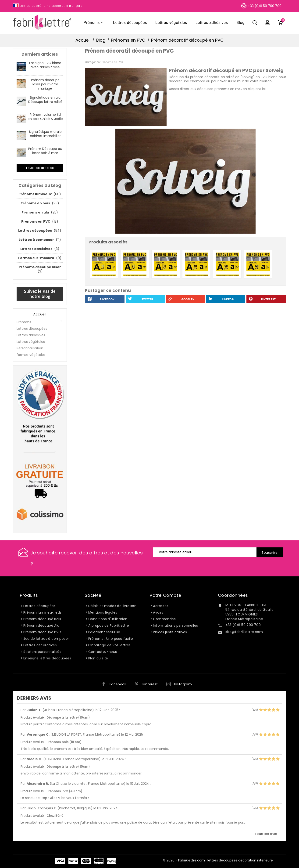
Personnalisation (30, 348)
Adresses (161, 606)
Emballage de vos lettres (110, 645)
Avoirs (158, 612)
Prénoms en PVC (112, 62)
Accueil (40, 314)
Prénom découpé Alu (41, 626)
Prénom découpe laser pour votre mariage (45, 84)
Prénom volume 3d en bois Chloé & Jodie (45, 117)
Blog (240, 23)
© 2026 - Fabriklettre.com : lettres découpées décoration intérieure (218, 860)
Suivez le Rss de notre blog (40, 294)
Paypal (73, 861)
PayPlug (112, 861)
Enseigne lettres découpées (47, 658)
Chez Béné (55, 816)
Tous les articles (40, 168)
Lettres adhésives (212, 23)
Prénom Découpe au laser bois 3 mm (45, 151)
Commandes (164, 619)
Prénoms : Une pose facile (111, 639)
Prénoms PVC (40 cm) (64, 791)
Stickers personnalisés (42, 652)
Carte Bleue (99, 861)
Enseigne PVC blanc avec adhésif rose (45, 65)
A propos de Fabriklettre (109, 626)
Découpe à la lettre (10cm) (68, 718)
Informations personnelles (175, 626)
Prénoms (94, 23)
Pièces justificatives (170, 632)
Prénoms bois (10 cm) (64, 742)
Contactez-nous (103, 652)
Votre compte (165, 595)
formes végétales (31, 355)
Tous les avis (266, 834)
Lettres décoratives (40, 645)
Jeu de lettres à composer (46, 639)
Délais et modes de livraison (112, 606)
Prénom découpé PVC (42, 632)
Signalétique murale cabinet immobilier (45, 134)
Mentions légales (103, 612)
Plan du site (98, 658)
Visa (60, 861)
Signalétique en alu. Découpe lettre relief (45, 100)
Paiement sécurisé (104, 632)
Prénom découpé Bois (42, 619)
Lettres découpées (130, 23)
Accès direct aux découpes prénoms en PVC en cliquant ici (217, 89)
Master (86, 861)
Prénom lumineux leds (42, 612)
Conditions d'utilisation (108, 619)
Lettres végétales (171, 23)
